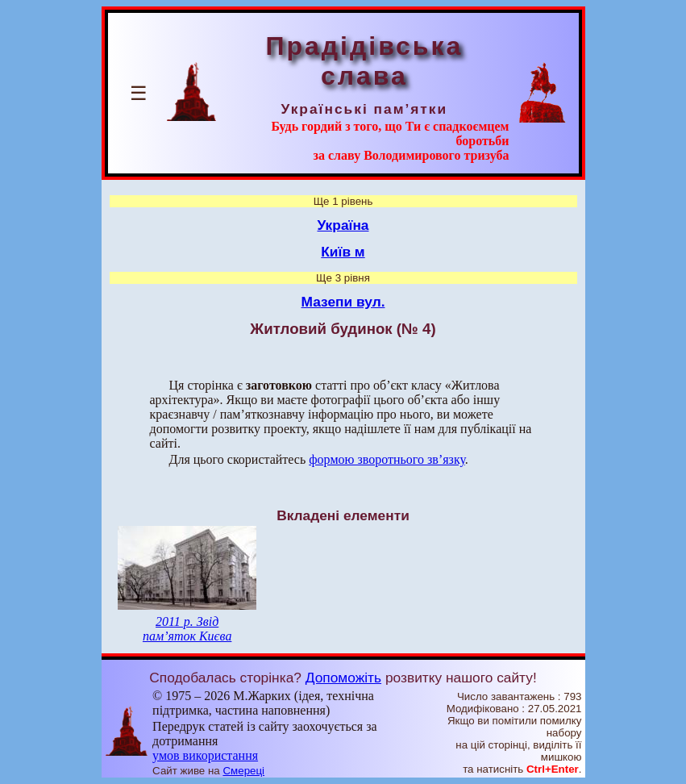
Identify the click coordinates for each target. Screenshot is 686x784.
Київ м (343, 252)
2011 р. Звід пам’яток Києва (187, 629)
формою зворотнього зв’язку (387, 459)
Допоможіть (343, 678)
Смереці (243, 771)
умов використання (205, 755)
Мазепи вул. (343, 302)
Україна (343, 225)
